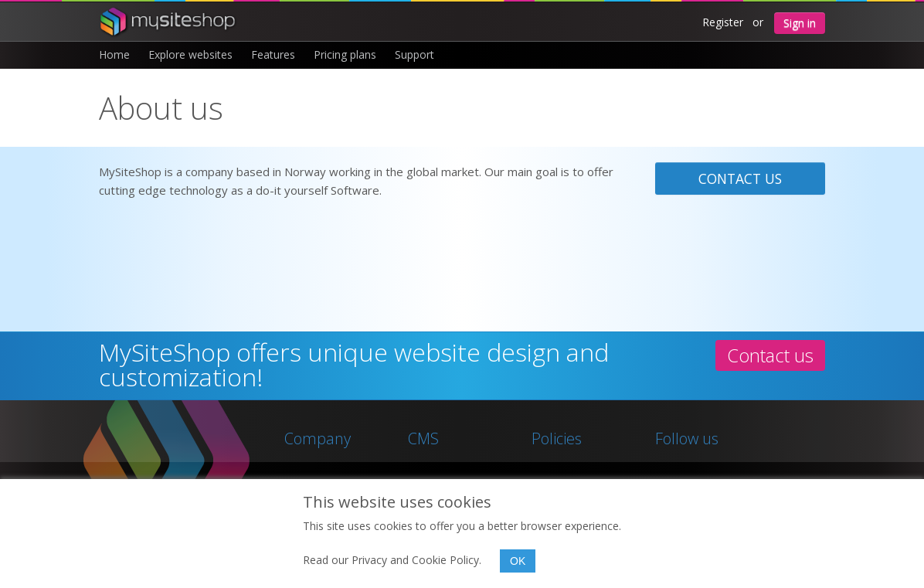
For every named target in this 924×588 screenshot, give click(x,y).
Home (114, 54)
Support (414, 54)
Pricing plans (345, 54)
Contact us (740, 178)
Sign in (800, 23)
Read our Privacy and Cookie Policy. (392, 560)
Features (273, 54)
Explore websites (190, 54)
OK (518, 561)
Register (723, 22)
